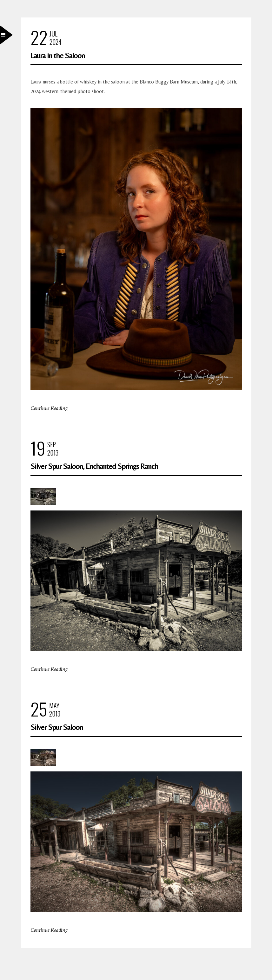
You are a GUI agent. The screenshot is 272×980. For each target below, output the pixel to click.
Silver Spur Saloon (57, 727)
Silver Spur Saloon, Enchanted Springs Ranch (94, 466)
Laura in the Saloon (58, 55)
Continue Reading (49, 408)
